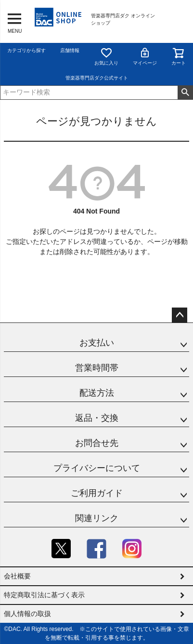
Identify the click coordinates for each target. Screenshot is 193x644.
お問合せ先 (97, 443)
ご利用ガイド (97, 493)
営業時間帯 (97, 368)
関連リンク (97, 518)
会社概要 (17, 576)
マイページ (145, 56)
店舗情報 (70, 50)
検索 (185, 93)
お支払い (97, 343)
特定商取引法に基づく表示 (44, 595)
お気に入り (106, 56)
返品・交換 (97, 418)
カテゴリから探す (26, 50)
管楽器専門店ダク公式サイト (97, 78)
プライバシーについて (97, 468)
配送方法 (97, 393)
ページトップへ (180, 315)
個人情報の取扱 (27, 614)
